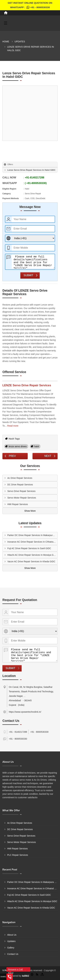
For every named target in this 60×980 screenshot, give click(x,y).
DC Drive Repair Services (20, 485)
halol (37, 446)
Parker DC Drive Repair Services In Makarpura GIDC (32, 535)
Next (48, 456)
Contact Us (13, 954)
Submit (28, 275)
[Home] (6, 13)
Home (6, 42)
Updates (20, 42)
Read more (13, 426)
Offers (10, 164)
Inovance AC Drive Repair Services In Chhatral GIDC (32, 542)
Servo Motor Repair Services (22, 498)
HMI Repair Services (18, 504)
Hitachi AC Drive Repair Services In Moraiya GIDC (32, 555)
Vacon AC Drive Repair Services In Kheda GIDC (31, 561)
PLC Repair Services (18, 855)
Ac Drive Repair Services (20, 478)
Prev (12, 456)
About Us (12, 935)
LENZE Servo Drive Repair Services (27, 385)
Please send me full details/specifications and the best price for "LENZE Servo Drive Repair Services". (33, 261)
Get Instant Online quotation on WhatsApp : (30, 6)
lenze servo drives (18, 446)
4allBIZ (25, 976)
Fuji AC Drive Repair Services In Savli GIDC (29, 548)
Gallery (11, 948)
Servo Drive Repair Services (21, 491)
